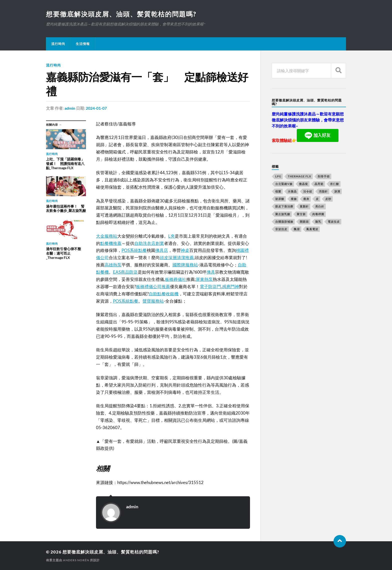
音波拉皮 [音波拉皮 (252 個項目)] (281, 229)
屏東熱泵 (204, 279)
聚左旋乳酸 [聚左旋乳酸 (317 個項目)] (283, 214)
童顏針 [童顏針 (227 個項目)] (304, 206)
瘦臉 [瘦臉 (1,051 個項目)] (294, 199)
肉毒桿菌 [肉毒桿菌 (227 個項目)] (318, 214)
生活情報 (83, 44)
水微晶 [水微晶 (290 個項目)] (292, 191)
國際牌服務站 (185, 265)
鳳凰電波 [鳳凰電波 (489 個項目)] (312, 229)
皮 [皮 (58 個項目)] (317, 199)
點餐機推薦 (111, 243)
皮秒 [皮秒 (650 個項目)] (328, 199)
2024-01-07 (96, 108)
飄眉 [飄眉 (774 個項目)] (297, 229)
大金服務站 (107, 236)
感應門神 (230, 286)
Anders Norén (76, 560)
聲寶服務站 (153, 301)
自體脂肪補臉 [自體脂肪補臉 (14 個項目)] (284, 222)
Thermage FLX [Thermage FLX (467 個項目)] (299, 176)
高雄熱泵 (113, 265)
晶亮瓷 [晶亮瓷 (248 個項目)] (319, 184)
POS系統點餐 (134, 250)
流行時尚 (58, 44)
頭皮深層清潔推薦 (177, 258)
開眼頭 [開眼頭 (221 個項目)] (304, 222)
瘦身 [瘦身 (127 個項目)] (306, 199)
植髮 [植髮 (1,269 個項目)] (278, 191)
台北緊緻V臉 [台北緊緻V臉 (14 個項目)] (284, 184)
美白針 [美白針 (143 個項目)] (320, 206)
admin (70, 108)
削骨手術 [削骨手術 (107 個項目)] (324, 176)
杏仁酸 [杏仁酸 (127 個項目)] (334, 184)
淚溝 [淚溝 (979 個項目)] (337, 191)
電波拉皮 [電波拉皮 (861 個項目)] (334, 222)
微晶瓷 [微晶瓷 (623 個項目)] (303, 184)
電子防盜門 (210, 286)
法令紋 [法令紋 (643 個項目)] (308, 191)
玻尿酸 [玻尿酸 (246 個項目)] (280, 199)
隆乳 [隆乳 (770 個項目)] (318, 222)
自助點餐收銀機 (164, 294)
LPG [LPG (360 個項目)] (278, 176)
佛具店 (162, 250)
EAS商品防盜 (125, 272)
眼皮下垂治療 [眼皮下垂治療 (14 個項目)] (284, 206)
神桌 (185, 250)
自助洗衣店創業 (149, 243)
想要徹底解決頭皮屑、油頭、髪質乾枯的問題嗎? (121, 14)
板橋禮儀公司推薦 (153, 286)
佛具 (211, 272)
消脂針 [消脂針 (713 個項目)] (323, 191)
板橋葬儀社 (176, 279)
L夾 (171, 236)
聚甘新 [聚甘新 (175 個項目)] (301, 214)
